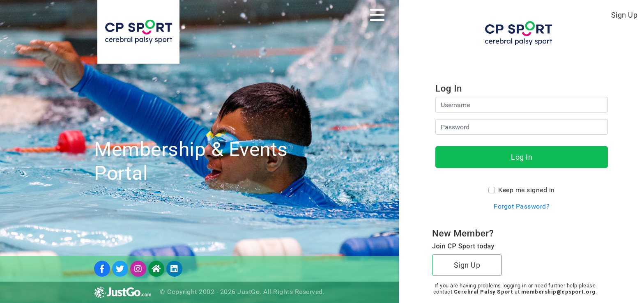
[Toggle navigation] (377, 15)
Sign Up (624, 15)
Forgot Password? (522, 206)
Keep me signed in (527, 190)
